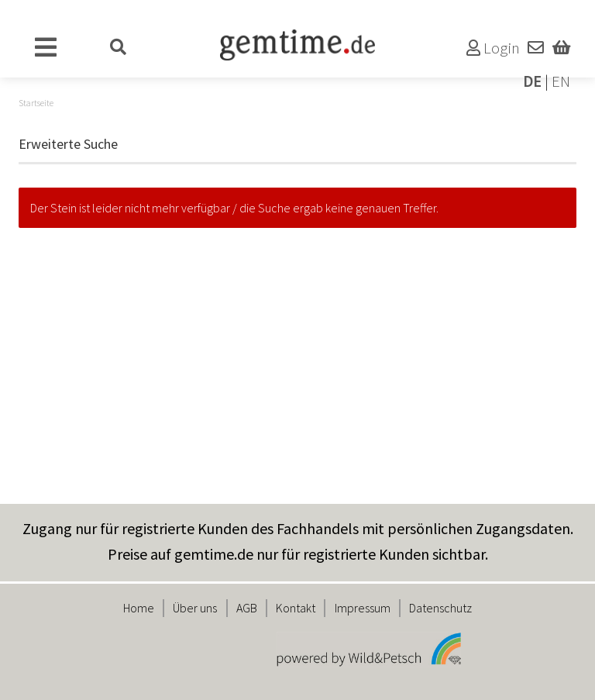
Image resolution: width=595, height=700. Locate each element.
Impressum (363, 608)
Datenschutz (440, 608)
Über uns (195, 608)
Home (139, 608)
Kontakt (296, 608)
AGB (247, 608)
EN (561, 81)
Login (493, 48)
